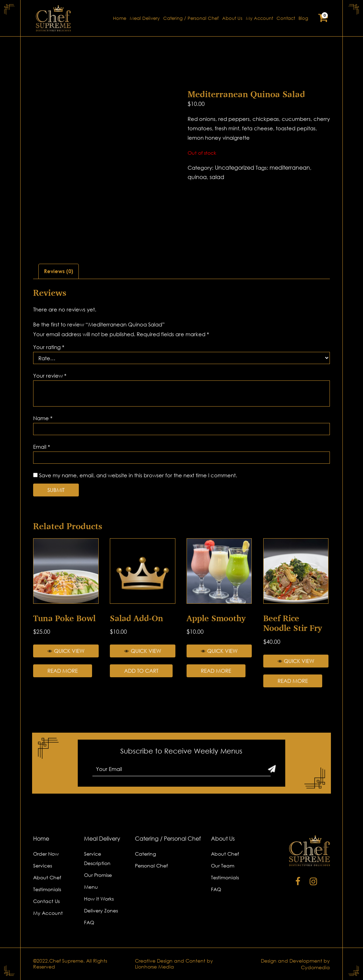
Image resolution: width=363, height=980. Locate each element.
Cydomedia (315, 967)
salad (217, 177)
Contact (286, 18)
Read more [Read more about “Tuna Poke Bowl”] (63, 671)
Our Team (223, 866)
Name (43, 418)
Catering (145, 854)
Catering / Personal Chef (191, 18)
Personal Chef (151, 866)
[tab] (59, 271)
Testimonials (47, 889)
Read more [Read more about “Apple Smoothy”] (216, 671)
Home (120, 18)
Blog (303, 18)
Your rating (49, 347)
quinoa (197, 177)
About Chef (47, 877)
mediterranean (290, 168)
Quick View (66, 651)
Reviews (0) (59, 271)
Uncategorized (235, 168)
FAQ (89, 922)
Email (41, 447)
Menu (91, 887)
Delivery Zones (101, 910)
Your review (50, 376)
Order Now (46, 854)
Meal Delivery (145, 18)
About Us (232, 18)
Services (43, 866)
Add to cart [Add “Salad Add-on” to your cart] (141, 671)
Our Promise (98, 875)
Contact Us (46, 901)
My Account (259, 18)
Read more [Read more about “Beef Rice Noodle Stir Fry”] (293, 681)
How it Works (99, 899)
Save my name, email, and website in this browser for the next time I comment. (138, 475)
